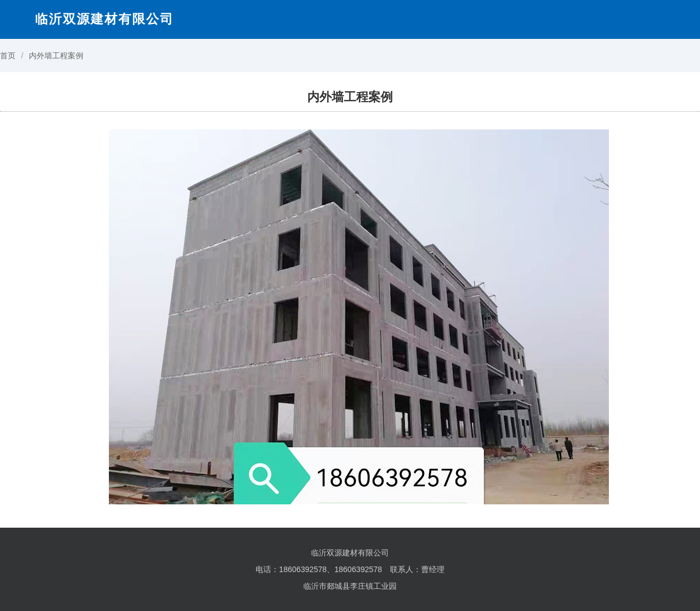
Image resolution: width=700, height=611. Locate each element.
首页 (8, 56)
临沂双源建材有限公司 (104, 19)
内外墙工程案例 (56, 56)
